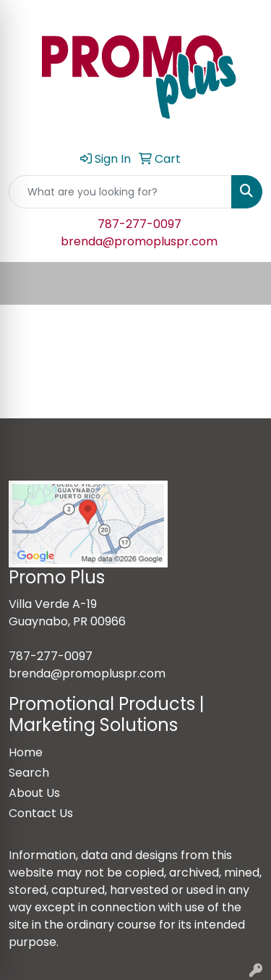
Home (26, 752)
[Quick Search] (120, 192)
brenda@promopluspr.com (139, 241)
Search (29, 773)
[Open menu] (242, 284)
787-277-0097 (139, 224)
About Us (34, 793)
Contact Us (41, 813)
